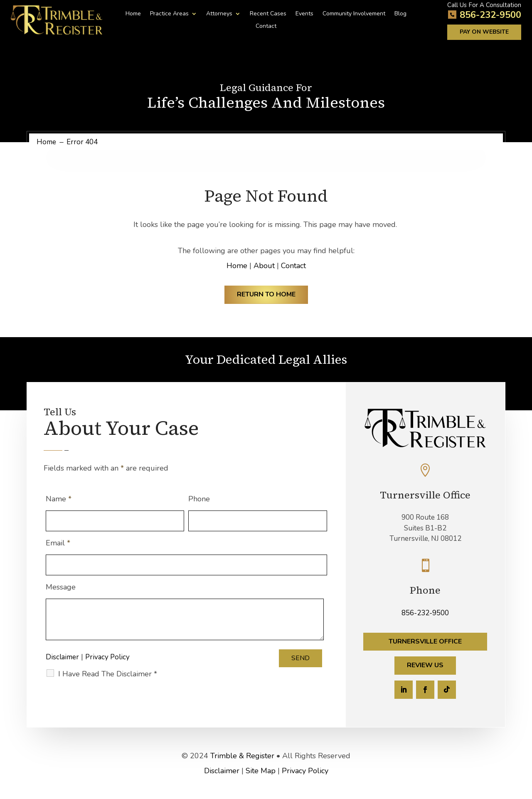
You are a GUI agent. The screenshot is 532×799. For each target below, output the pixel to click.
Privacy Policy (107, 657)
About (264, 266)
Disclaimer (62, 657)
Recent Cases (268, 14)
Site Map (261, 771)
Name (59, 499)
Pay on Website (484, 32)
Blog (400, 14)
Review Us (425, 665)
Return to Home (266, 294)
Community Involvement (354, 14)
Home (133, 14)
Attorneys (219, 14)
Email (58, 543)
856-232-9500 (490, 15)
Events (304, 14)
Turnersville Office (425, 641)
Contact (266, 27)
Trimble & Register (242, 756)
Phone (199, 499)
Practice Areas (169, 14)
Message (61, 587)
